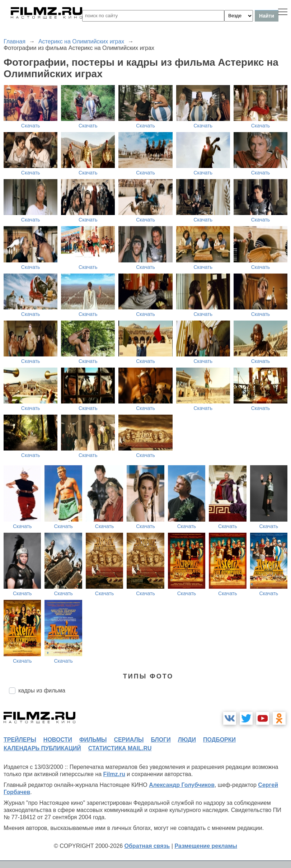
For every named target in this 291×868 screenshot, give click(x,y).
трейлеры (20, 740)
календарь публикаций (42, 748)
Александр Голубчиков (182, 785)
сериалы (129, 740)
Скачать (31, 126)
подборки (219, 740)
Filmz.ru (114, 774)
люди (187, 740)
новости (58, 740)
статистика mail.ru (120, 748)
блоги (161, 740)
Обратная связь (147, 846)
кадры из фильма (42, 690)
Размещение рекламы (206, 846)
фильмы (93, 740)
